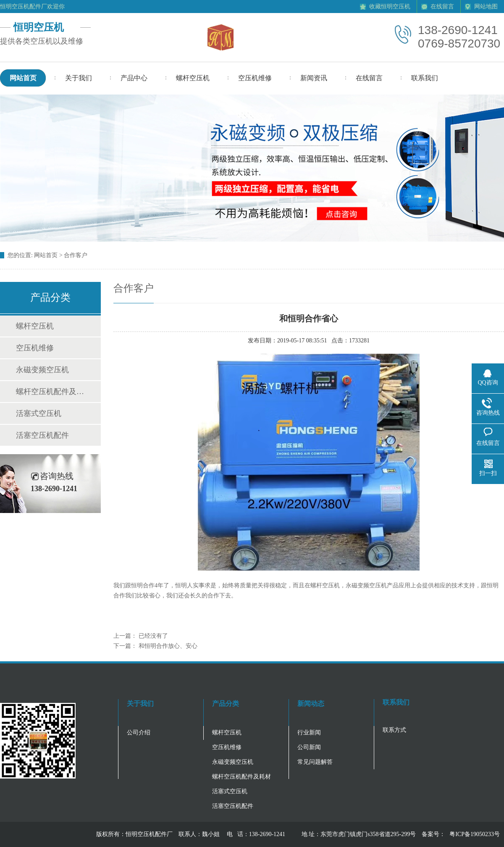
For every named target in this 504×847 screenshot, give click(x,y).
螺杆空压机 (35, 326)
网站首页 (46, 255)
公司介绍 (139, 733)
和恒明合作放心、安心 (168, 646)
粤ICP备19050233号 (475, 834)
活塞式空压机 (39, 413)
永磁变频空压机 (42, 370)
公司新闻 (309, 747)
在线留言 (442, 7)
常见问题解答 (315, 762)
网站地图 (486, 7)
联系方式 (394, 730)
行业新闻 (309, 733)
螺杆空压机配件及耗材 (50, 392)
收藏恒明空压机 (390, 7)
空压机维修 (35, 348)
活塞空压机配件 (42, 435)
